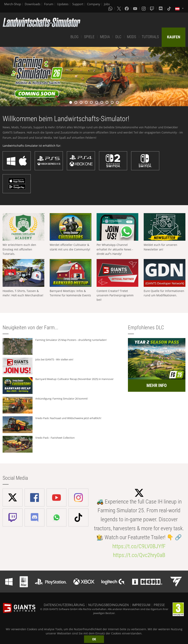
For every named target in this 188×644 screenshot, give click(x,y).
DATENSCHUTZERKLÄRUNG (64, 605)
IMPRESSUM (141, 605)
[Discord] (161, 8)
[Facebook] (127, 8)
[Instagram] (144, 8)
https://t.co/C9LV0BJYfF (139, 546)
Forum (49, 4)
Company (94, 4)
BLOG (74, 37)
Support (78, 4)
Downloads (33, 4)
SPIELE (89, 37)
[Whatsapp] (111, 8)
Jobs (107, 4)
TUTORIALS (150, 37)
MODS (132, 37)
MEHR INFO (157, 385)
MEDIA (105, 37)
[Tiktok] (169, 8)
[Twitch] (152, 8)
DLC (118, 37)
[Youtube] (136, 8)
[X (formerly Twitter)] (119, 8)
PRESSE (159, 605)
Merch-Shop (13, 4)
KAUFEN (174, 37)
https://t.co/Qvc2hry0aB (139, 555)
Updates (63, 4)
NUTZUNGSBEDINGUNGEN (108, 605)
